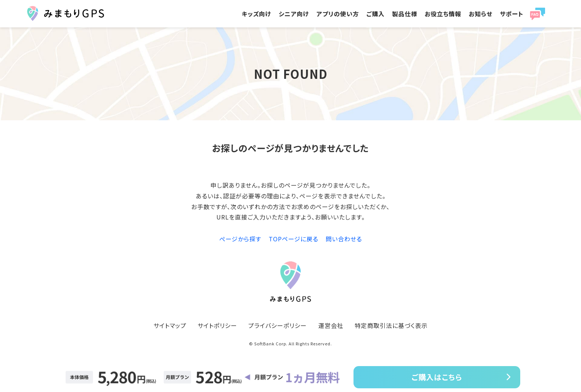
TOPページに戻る (293, 239)
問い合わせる (344, 239)
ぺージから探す (240, 239)
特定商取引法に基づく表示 (391, 325)
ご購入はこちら (437, 377)
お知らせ (481, 14)
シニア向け (294, 14)
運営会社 (331, 325)
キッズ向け (256, 14)
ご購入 (376, 14)
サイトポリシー (217, 325)
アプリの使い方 (338, 14)
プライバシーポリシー (278, 325)
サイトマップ (170, 325)
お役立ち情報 (443, 14)
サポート (512, 14)
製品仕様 (405, 14)
